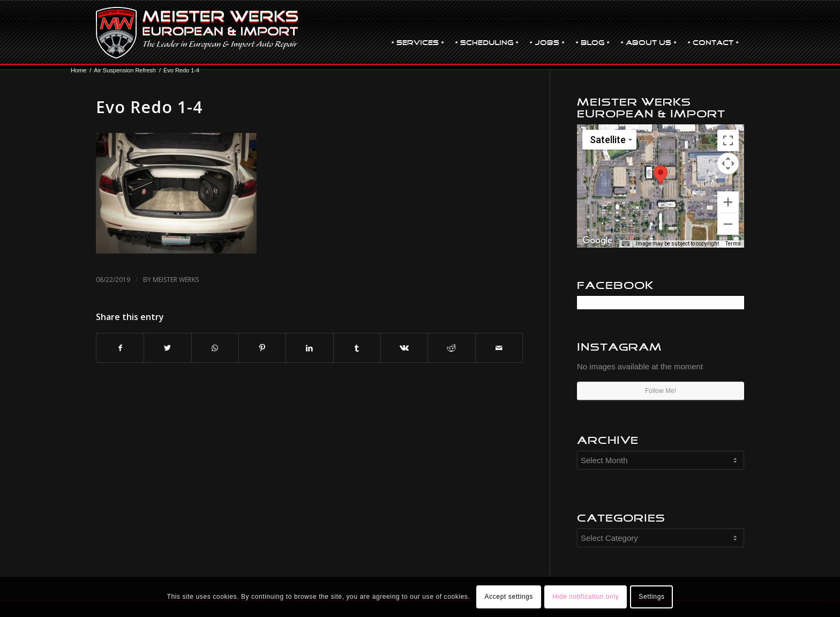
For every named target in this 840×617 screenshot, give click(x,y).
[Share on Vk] (404, 348)
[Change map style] (609, 140)
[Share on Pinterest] (262, 348)
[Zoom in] (728, 202)
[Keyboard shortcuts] (626, 244)
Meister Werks (176, 280)
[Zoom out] (728, 224)
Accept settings (509, 597)
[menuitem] (418, 33)
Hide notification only (586, 597)
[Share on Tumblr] (357, 348)
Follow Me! (661, 391)
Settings (651, 597)
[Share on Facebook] (120, 348)
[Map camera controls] (728, 163)
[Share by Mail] (499, 348)
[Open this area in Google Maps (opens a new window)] (597, 241)
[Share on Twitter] (167, 348)
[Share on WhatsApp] (215, 348)
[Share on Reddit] (451, 348)
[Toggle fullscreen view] (728, 140)
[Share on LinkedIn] (309, 348)
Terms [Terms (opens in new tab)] (733, 244)
